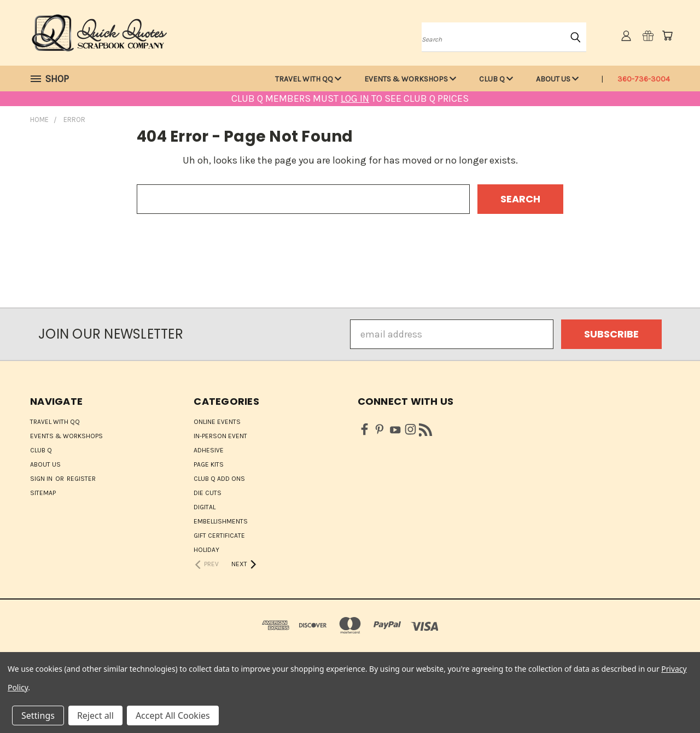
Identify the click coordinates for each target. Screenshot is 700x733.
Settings (38, 715)
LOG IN (355, 98)
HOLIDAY (206, 550)
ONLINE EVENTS (217, 422)
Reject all (95, 715)
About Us (557, 79)
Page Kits (209, 464)
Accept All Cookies (173, 715)
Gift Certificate (219, 536)
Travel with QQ (308, 79)
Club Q (496, 79)
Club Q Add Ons (219, 479)
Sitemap (43, 493)
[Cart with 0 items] (667, 36)
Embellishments (221, 521)
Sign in (42, 479)
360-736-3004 (644, 79)
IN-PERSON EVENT (220, 436)
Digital (205, 507)
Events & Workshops (410, 79)
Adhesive (209, 450)
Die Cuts (208, 493)
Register (81, 479)
